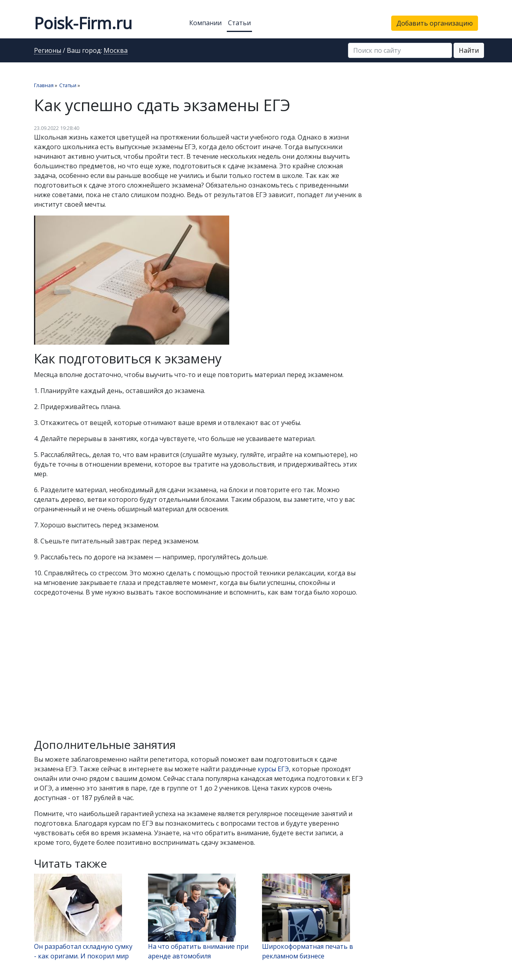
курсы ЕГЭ (273, 769)
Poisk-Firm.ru (83, 23)
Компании (205, 23)
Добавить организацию (435, 23)
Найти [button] (469, 50)
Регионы (48, 51)
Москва (116, 51)
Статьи (239, 23)
